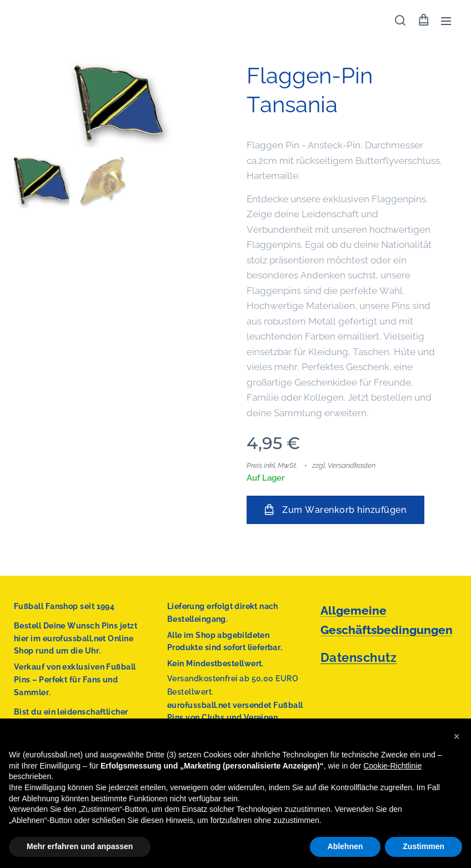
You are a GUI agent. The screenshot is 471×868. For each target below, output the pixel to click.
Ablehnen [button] (345, 846)
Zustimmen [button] (424, 846)
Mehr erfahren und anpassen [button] (80, 846)
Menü (446, 21)
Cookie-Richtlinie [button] (392, 766)
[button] (400, 21)
